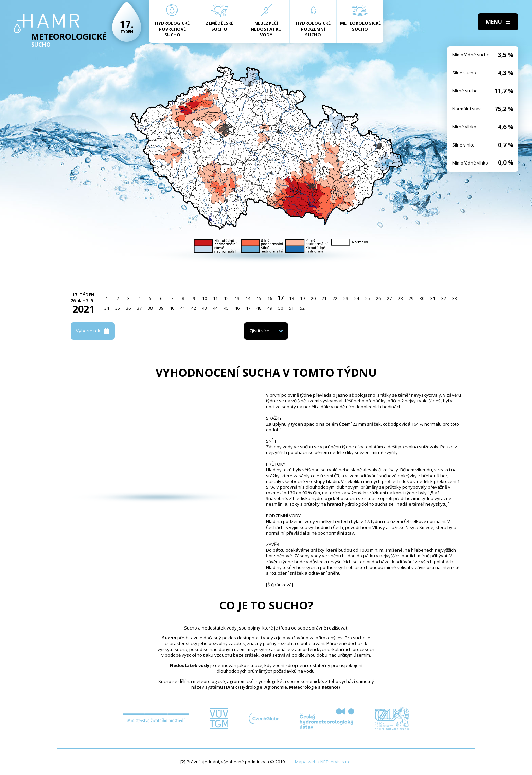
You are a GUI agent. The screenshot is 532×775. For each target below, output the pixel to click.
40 (172, 308)
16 (270, 298)
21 (324, 298)
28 (400, 298)
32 (444, 298)
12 (226, 298)
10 (205, 298)
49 (270, 308)
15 (259, 298)
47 (248, 308)
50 (281, 308)
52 (302, 308)
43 (205, 308)
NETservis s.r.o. (336, 762)
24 (357, 298)
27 (389, 298)
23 (346, 298)
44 (215, 308)
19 (302, 298)
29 (411, 298)
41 (183, 308)
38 (150, 308)
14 (248, 298)
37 (139, 308)
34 (107, 308)
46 (237, 308)
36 (128, 308)
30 (422, 298)
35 (118, 308)
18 (291, 298)
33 (455, 298)
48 (259, 308)
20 (313, 298)
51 (291, 308)
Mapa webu (307, 762)
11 (215, 298)
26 (378, 298)
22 (335, 298)
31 (433, 298)
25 (368, 298)
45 (226, 308)
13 (237, 298)
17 (281, 298)
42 (194, 308)
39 (161, 308)
